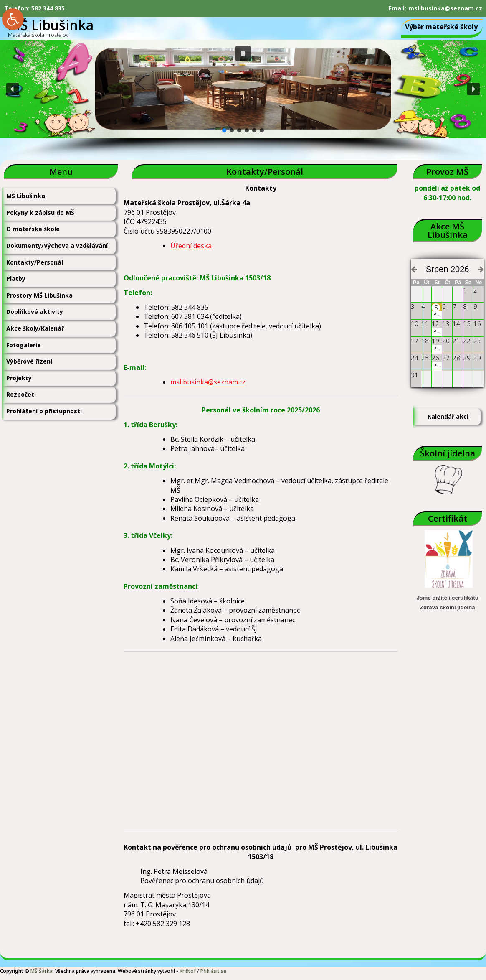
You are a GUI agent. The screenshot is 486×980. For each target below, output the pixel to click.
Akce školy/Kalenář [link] (35, 328)
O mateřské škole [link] (33, 229)
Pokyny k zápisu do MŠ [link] (40, 213)
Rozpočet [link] (20, 394)
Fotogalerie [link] (24, 345)
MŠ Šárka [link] (42, 971)
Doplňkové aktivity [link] (35, 312)
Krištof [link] (188, 971)
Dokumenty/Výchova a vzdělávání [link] (57, 246)
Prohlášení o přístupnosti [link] (44, 411)
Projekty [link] (19, 378)
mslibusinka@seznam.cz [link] (445, 8)
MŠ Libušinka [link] (26, 196)
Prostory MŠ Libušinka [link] (39, 295)
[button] (243, 53)
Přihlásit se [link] (213, 971)
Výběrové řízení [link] (29, 361)
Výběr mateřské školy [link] (441, 27)
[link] (13, 19)
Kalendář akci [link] (448, 416)
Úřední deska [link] (191, 246)
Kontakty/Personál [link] (35, 262)
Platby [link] (16, 279)
